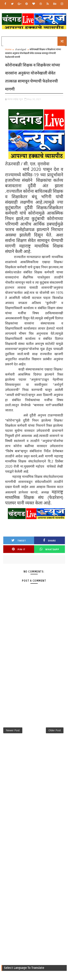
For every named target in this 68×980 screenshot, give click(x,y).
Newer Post (13, 730)
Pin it (19, 549)
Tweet (19, 540)
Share (50, 540)
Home (8, 49)
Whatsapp (49, 549)
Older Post (55, 730)
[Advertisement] (34, 684)
